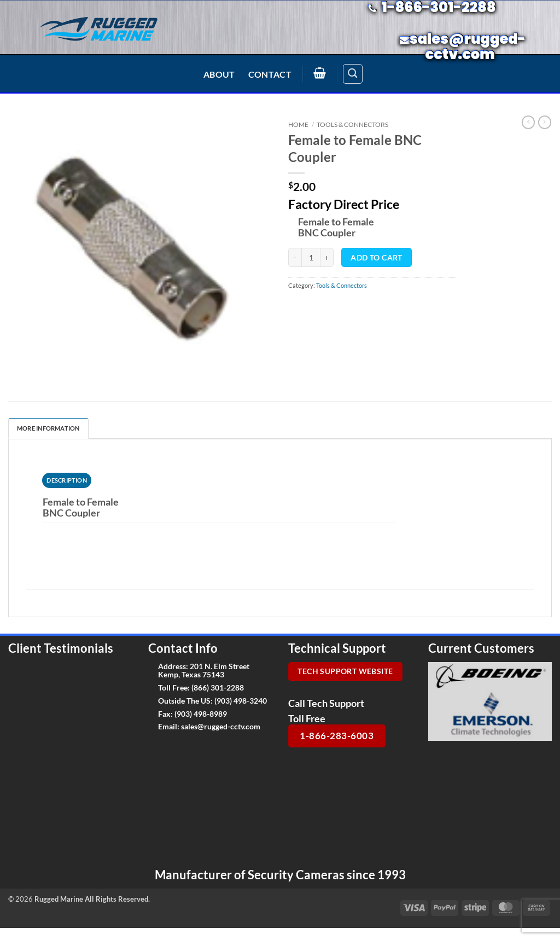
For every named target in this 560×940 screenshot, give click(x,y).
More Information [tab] (48, 428)
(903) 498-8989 (201, 714)
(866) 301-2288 (218, 687)
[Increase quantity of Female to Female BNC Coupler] (327, 257)
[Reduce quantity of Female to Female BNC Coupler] (295, 257)
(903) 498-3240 (241, 701)
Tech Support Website (345, 671)
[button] (320, 73)
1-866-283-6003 (337, 736)
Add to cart (376, 258)
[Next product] (528, 122)
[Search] (353, 74)
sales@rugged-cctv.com (221, 726)
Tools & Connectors (352, 124)
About (219, 74)
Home (298, 124)
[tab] (67, 480)
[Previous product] (545, 122)
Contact (270, 74)
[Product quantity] (311, 257)
